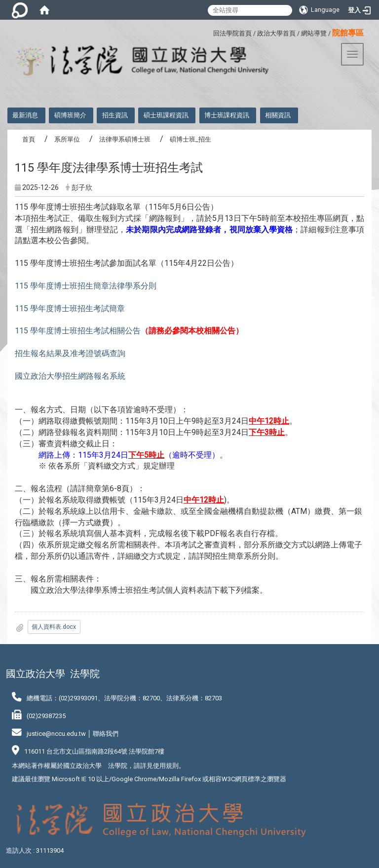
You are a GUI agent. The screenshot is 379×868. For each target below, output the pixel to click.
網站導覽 (314, 33)
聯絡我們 (106, 734)
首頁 (29, 139)
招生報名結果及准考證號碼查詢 (70, 353)
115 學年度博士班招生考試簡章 (70, 308)
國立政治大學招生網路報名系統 (70, 376)
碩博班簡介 (70, 115)
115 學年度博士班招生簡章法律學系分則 (86, 286)
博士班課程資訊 (227, 115)
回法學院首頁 (232, 33)
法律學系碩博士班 (125, 139)
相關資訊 (278, 115)
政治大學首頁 (276, 33)
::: (209, 32)
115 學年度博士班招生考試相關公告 (78, 331)
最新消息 (25, 115)
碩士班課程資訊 (166, 115)
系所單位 (67, 139)
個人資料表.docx (54, 627)
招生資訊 (115, 115)
